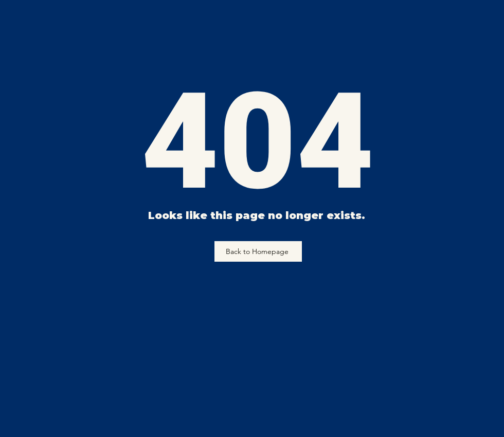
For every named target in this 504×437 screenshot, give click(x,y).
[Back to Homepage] (258, 251)
